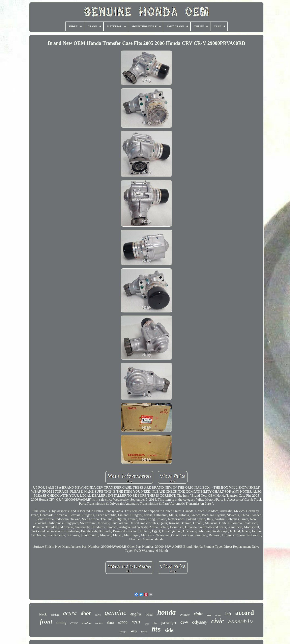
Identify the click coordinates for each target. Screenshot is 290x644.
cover (74, 623)
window (86, 623)
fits (156, 629)
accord (244, 613)
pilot (155, 623)
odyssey (200, 622)
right (198, 614)
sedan (209, 615)
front (46, 621)
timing (61, 623)
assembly (240, 622)
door (86, 613)
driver (218, 615)
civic (217, 621)
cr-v (184, 622)
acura (70, 613)
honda (166, 612)
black (43, 614)
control (99, 623)
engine (136, 614)
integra (123, 631)
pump (144, 631)
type (147, 624)
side (169, 630)
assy (134, 631)
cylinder (185, 615)
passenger (169, 623)
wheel (149, 615)
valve (98, 615)
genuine (116, 613)
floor (111, 623)
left (228, 614)
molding (55, 615)
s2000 (123, 623)
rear (136, 622)
